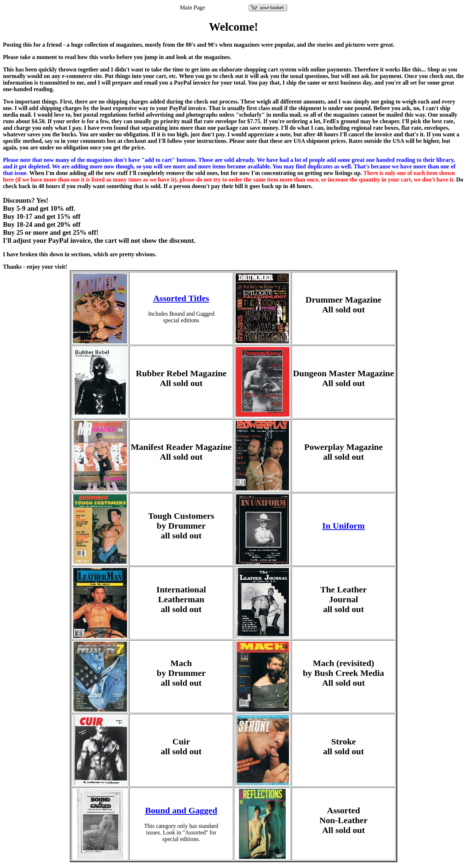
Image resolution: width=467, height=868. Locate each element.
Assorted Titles (181, 298)
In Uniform (344, 526)
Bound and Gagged (181, 810)
